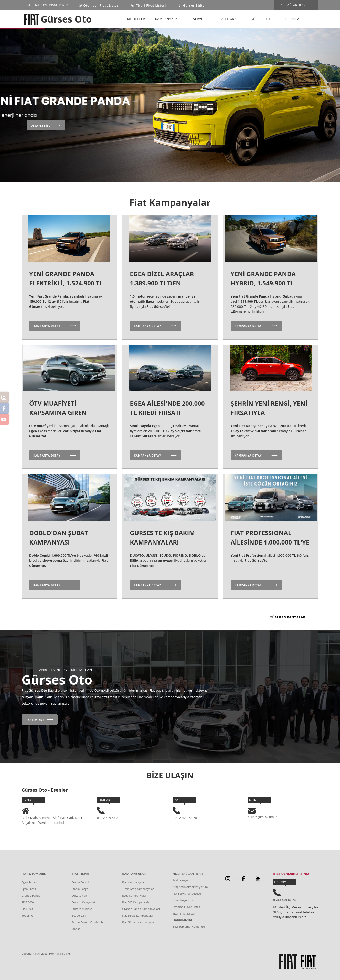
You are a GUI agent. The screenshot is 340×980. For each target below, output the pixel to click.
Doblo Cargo (80, 889)
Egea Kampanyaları (135, 895)
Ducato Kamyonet (84, 902)
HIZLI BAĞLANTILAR (188, 874)
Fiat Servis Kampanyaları (138, 915)
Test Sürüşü (180, 880)
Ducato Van (79, 895)
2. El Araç (230, 19)
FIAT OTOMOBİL (34, 874)
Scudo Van (79, 915)
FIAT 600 (27, 909)
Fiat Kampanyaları (134, 882)
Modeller (136, 19)
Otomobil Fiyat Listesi (187, 907)
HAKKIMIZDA (182, 920)
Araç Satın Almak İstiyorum (190, 887)
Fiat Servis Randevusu (187, 893)
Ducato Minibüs (82, 909)
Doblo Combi (81, 882)
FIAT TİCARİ (81, 874)
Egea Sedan (29, 882)
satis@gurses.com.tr (263, 817)
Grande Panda (31, 895)
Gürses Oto (66, 19)
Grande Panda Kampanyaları (141, 909)
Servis (199, 19)
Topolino (27, 915)
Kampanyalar (167, 19)
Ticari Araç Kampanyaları (138, 889)
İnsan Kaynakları (183, 900)
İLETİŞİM (293, 19)
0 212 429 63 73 (108, 818)
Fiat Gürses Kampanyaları (139, 922)
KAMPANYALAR (134, 874)
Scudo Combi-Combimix (88, 922)
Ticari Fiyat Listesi (184, 913)
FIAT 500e (28, 902)
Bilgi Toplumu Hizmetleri (189, 927)
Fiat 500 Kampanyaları (137, 902)
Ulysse (76, 929)
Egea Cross (29, 889)
